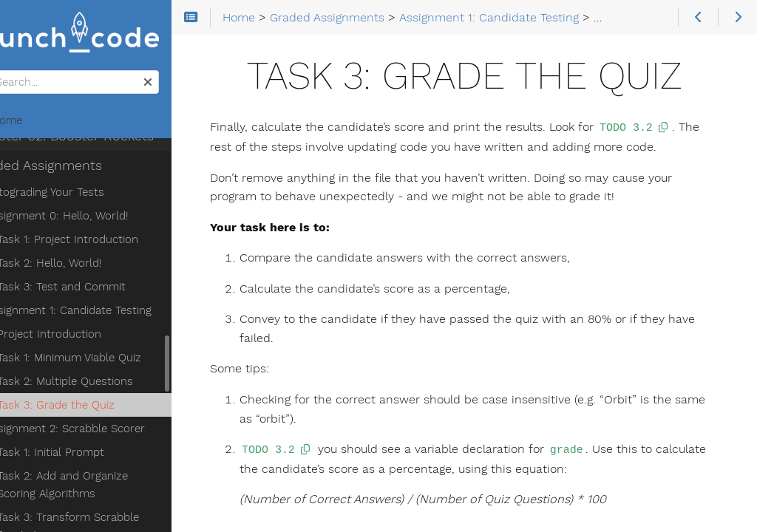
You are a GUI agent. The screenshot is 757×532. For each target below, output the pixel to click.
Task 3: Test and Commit (100, 218)
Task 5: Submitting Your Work (111, 514)
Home (36, 123)
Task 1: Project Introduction (106, 171)
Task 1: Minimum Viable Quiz (108, 289)
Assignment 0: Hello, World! (95, 147)
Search (13, 73)
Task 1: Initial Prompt (89, 383)
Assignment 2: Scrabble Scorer (103, 360)
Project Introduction (88, 265)
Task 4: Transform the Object (111, 490)
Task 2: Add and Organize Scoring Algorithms (122, 416)
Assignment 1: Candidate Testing (107, 242)
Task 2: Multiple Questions (103, 313)
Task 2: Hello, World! (88, 194)
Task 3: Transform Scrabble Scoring (106, 457)
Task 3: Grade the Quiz (94, 336)
